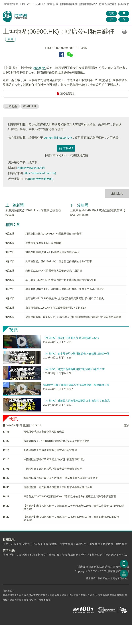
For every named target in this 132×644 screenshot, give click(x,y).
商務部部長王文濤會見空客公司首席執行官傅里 (50, 450)
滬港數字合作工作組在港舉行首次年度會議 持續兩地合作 (76, 385)
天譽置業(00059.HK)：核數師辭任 (45, 243)
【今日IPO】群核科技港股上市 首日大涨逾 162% (71, 338)
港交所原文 (66, 94)
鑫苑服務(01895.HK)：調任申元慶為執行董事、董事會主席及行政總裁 (65, 289)
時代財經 (54, 555)
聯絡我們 (123, 4)
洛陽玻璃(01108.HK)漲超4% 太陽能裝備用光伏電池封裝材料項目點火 (65, 298)
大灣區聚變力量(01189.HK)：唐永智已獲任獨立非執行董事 (59, 261)
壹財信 (85, 555)
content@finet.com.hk (58, 138)
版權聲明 (81, 544)
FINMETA (39, 4)
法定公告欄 (10, 544)
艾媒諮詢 (22, 555)
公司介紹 (38, 544)
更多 (127, 425)
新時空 (42, 555)
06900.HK (39, 68)
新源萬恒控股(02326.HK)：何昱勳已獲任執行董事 (54, 234)
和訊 (33, 555)
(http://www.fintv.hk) (41, 179)
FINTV (25, 4)
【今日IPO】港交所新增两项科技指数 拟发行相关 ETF (74, 369)
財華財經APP (88, 4)
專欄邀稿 (51, 544)
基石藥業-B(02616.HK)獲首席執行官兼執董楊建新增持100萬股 (61, 280)
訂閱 (111, 13)
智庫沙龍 (107, 4)
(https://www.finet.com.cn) (39, 173)
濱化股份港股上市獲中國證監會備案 (44, 432)
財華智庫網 (11, 4)
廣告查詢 (24, 544)
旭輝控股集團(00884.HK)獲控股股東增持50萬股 (52, 252)
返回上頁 (117, 193)
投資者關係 (66, 544)
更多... (123, 555)
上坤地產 (11, 106)
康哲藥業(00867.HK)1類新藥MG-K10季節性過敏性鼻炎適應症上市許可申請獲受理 (70, 496)
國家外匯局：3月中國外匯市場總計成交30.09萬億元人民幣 (57, 441)
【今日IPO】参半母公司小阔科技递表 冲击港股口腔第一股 (76, 354)
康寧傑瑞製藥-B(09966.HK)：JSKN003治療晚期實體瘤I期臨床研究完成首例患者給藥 (73, 317)
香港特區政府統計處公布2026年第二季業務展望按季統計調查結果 (61, 478)
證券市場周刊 (70, 555)
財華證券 (53, 4)
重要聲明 (95, 544)
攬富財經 (111, 555)
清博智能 (8, 555)
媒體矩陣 (69, 4)
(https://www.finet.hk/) (31, 168)
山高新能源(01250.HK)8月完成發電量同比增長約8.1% (56, 308)
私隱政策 (108, 544)
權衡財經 (97, 555)
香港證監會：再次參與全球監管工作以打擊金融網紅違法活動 (58, 487)
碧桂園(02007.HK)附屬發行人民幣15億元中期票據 (54, 271)
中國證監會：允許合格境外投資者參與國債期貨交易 (53, 469)
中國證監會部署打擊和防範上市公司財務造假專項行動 (54, 459)
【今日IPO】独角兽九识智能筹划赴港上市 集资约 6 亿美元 (76, 401)
